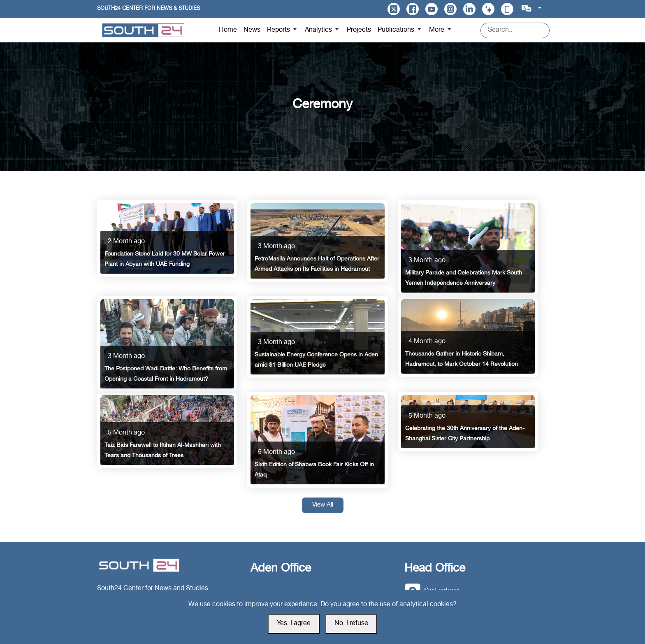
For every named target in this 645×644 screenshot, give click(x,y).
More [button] (437, 30)
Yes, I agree (294, 624)
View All (323, 505)
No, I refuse (351, 624)
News (252, 30)
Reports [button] (279, 30)
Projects (359, 30)
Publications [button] (397, 30)
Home (228, 30)
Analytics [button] (319, 30)
